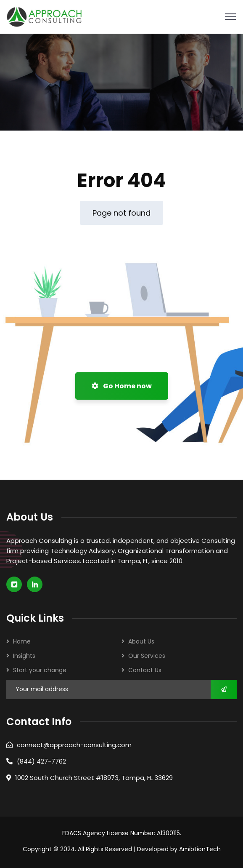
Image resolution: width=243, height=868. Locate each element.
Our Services (147, 656)
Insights (24, 656)
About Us (141, 641)
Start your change (40, 670)
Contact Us (145, 670)
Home (22, 641)
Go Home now (122, 386)
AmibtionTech (200, 849)
